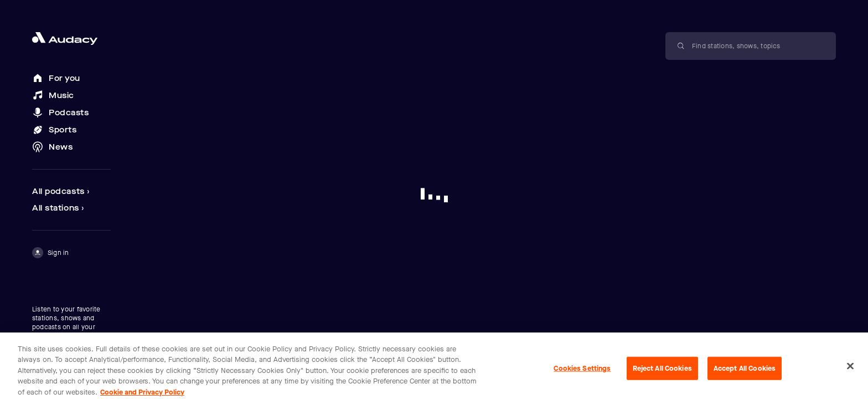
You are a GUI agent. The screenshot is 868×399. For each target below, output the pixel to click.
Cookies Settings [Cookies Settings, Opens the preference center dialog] (582, 370)
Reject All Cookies (662, 370)
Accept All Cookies (745, 370)
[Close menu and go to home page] (71, 39)
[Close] (850, 369)
